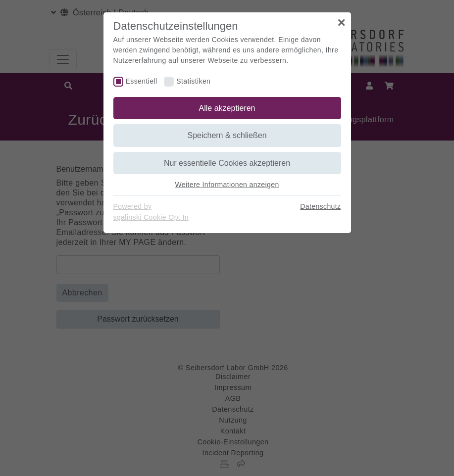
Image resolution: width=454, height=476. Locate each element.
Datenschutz (320, 206)
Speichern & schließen (227, 135)
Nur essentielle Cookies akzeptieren (227, 163)
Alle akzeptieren (227, 108)
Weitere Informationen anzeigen (227, 185)
